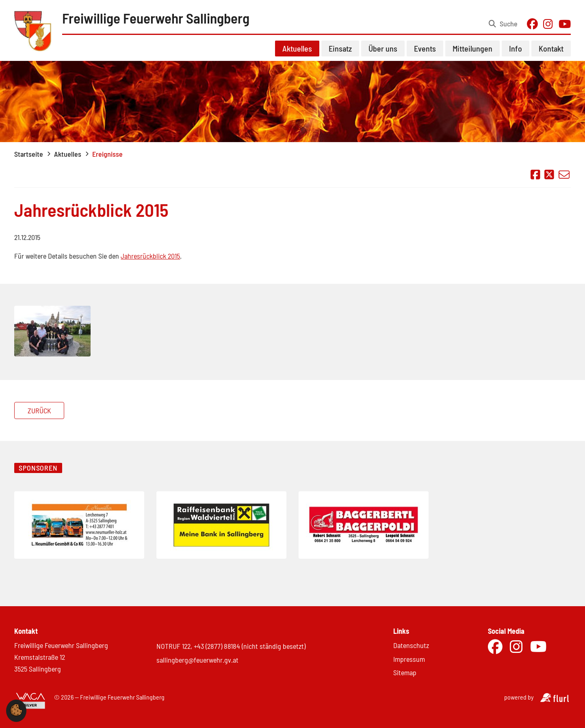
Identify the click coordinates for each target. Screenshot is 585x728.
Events (425, 48)
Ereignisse (107, 154)
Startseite (29, 154)
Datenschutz (411, 645)
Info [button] (516, 48)
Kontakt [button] (551, 48)
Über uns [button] (383, 48)
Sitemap (405, 672)
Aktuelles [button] (297, 48)
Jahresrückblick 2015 (150, 256)
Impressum (409, 659)
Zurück (39, 410)
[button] (16, 713)
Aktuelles (68, 154)
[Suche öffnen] (503, 24)
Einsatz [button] (340, 48)
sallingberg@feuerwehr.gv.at (197, 660)
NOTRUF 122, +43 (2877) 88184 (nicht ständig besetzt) (231, 646)
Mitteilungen (472, 48)
